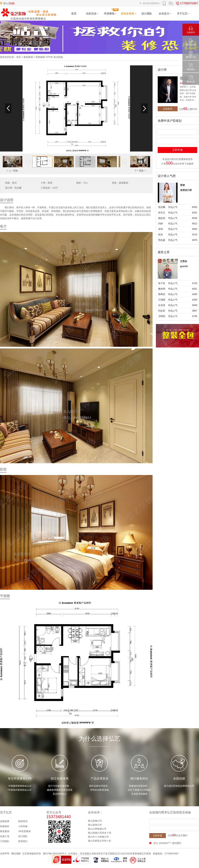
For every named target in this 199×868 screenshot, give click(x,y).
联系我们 (23, 841)
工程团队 (5, 841)
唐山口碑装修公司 (97, 829)
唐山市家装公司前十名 (99, 841)
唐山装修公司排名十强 (99, 833)
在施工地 (5, 836)
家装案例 (28, 57)
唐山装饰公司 (95, 825)
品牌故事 (5, 821)
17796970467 (187, 3)
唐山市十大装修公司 (98, 837)
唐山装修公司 (95, 821)
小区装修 (23, 826)
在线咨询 (168, 109)
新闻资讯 (23, 821)
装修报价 (5, 826)
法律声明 (5, 854)
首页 (19, 57)
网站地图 (16, 854)
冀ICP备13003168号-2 (55, 854)
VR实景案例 (24, 831)
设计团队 (23, 836)
